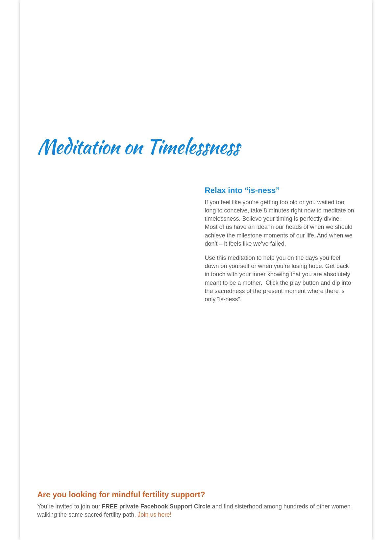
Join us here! (154, 515)
